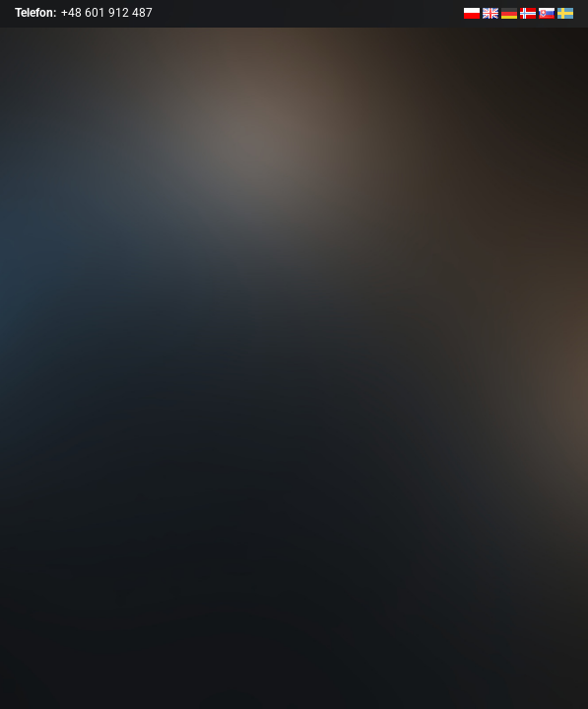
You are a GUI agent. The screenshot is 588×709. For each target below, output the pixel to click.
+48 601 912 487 (107, 13)
